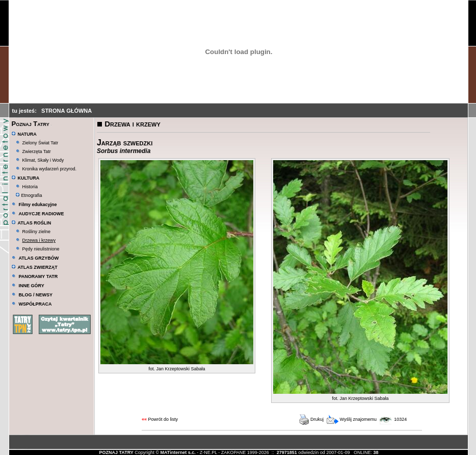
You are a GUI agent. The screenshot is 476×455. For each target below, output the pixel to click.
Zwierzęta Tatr (37, 151)
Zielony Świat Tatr (41, 143)
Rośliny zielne (37, 232)
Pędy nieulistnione (41, 249)
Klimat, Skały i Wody (43, 160)
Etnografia (29, 195)
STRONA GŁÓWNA (67, 111)
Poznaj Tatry (30, 124)
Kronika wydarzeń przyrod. (50, 169)
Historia (30, 187)
